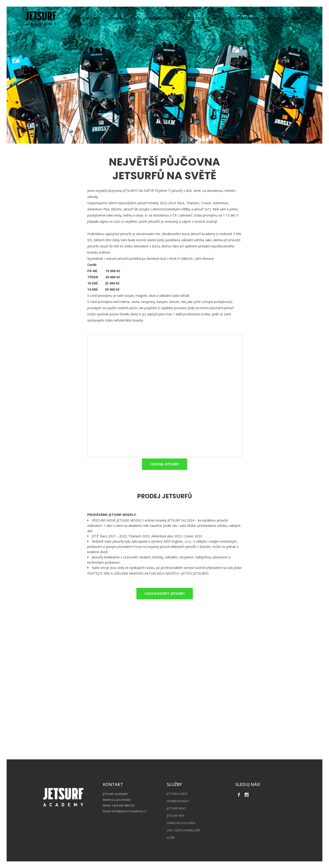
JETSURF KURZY (177, 794)
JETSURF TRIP (176, 816)
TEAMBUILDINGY (178, 801)
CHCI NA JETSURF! (164, 464)
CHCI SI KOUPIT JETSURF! (165, 594)
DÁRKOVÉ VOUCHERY (181, 823)
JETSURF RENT (176, 808)
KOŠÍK (171, 838)
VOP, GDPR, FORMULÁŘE (183, 830)
